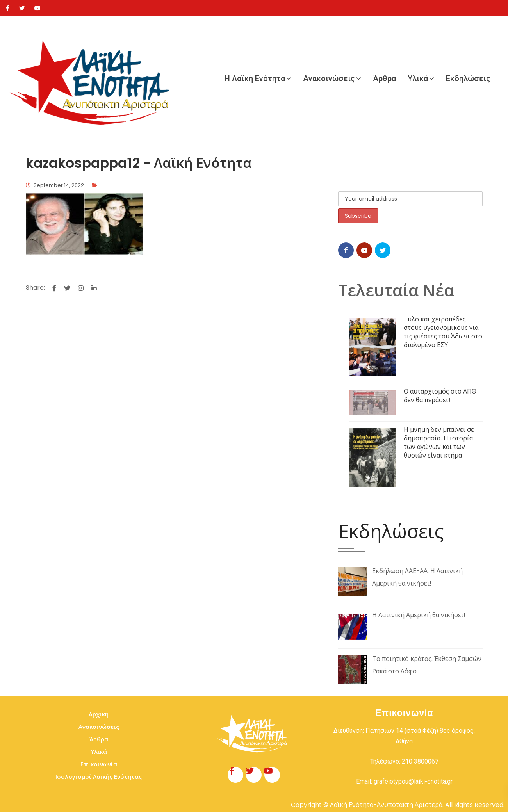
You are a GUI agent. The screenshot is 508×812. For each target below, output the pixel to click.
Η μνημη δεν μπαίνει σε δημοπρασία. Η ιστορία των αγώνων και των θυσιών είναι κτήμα (439, 443)
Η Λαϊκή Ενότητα (255, 78)
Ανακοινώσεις (329, 78)
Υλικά (418, 78)
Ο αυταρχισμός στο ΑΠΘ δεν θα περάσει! (440, 396)
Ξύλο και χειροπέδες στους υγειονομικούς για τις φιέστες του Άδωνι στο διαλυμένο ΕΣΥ (443, 332)
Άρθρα (384, 78)
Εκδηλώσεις (468, 78)
